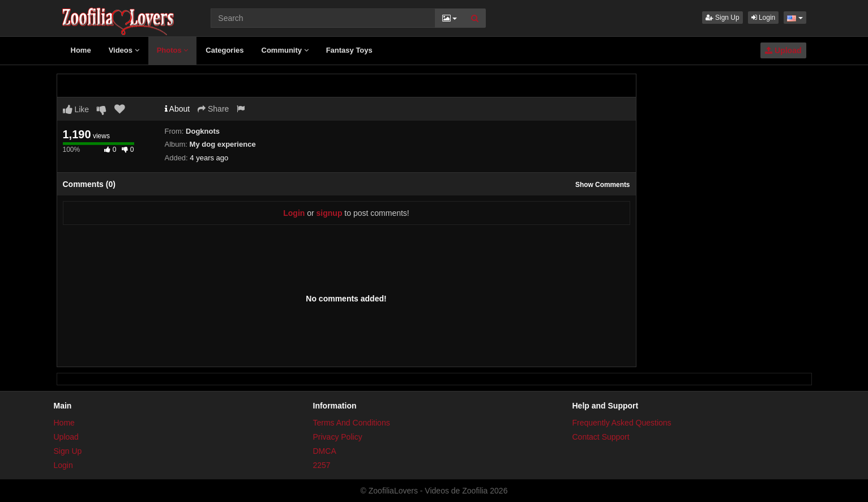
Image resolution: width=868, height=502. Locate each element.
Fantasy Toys (349, 50)
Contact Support (601, 437)
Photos (173, 50)
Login (764, 18)
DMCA (325, 451)
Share (213, 109)
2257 (322, 465)
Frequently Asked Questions (622, 423)
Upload (783, 50)
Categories (225, 50)
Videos (124, 50)
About (178, 109)
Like (76, 109)
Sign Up (722, 18)
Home (81, 50)
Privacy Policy (338, 437)
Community (285, 50)
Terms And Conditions (352, 423)
